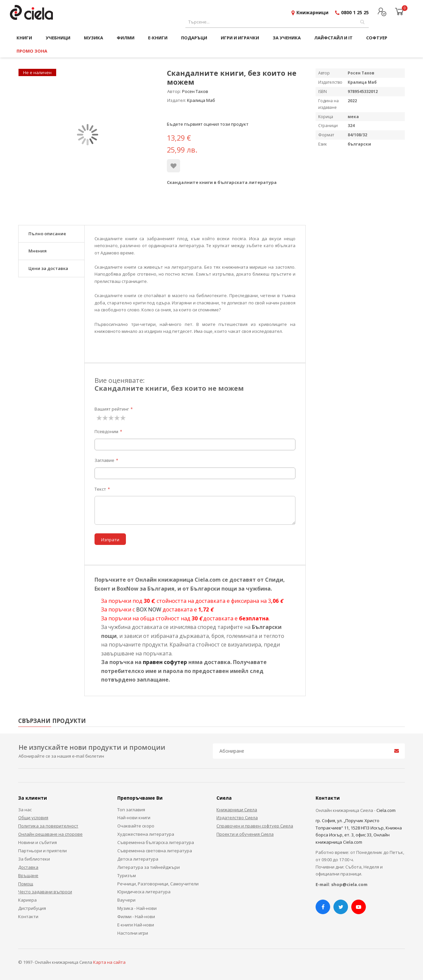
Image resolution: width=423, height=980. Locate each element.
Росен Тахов (195, 91)
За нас (25, 810)
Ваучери (126, 900)
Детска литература (138, 859)
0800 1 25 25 (355, 12)
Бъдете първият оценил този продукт (208, 124)
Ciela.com (386, 810)
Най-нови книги (134, 818)
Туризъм (127, 875)
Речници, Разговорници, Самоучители (158, 884)
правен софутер (165, 662)
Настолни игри (133, 933)
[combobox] (277, 22)
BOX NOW (149, 609)
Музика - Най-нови (137, 908)
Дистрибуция (32, 908)
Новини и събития (38, 842)
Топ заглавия (131, 810)
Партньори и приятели (42, 851)
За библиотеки (34, 859)
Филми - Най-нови (136, 916)
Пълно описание (47, 234)
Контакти (28, 916)
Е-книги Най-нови (136, 925)
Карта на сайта (109, 962)
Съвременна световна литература (155, 851)
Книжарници (312, 12)
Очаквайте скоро (136, 826)
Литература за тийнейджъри (149, 867)
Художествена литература (146, 834)
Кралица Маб (201, 100)
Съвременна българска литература (156, 842)
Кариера (27, 900)
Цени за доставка (48, 268)
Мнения (38, 251)
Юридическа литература (144, 892)
